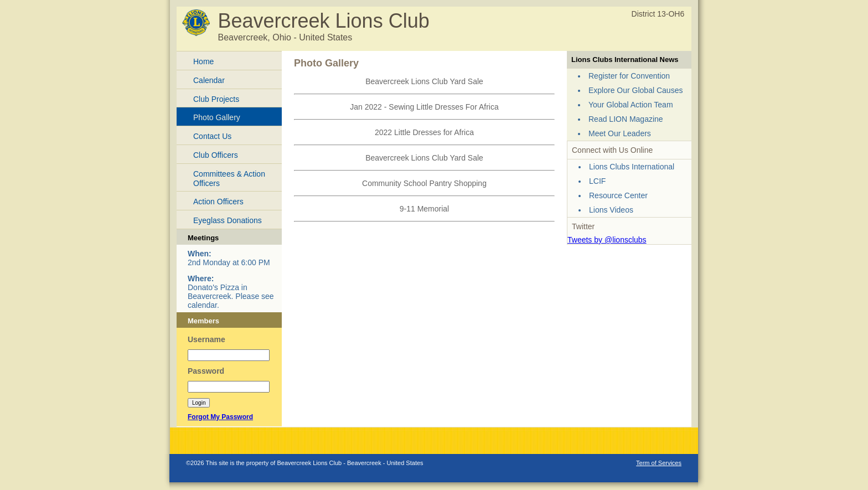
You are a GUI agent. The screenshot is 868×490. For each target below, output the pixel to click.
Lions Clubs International (632, 167)
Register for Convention (629, 76)
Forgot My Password (220, 417)
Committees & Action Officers (229, 179)
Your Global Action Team (631, 105)
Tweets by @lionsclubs (607, 240)
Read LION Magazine (626, 119)
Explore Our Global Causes (635, 90)
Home (203, 61)
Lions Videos (611, 210)
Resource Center (618, 195)
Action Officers (218, 202)
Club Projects (216, 99)
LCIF (597, 181)
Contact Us (212, 136)
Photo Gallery (217, 117)
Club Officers (216, 155)
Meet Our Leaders (620, 133)
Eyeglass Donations (228, 220)
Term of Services (659, 463)
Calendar (209, 80)
